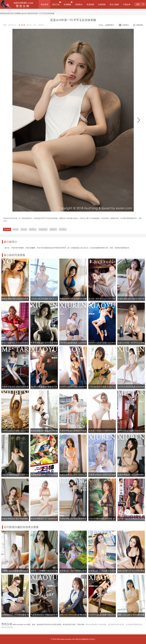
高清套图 (90, 4)
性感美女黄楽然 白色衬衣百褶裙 (102, 475)
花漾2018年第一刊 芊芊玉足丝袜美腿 (41, 13)
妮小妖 (24, 13)
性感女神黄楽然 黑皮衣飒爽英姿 (73, 519)
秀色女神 (79, 639)
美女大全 (56, 4)
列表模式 (126, 25)
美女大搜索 (114, 4)
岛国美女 (79, 4)
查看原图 (138, 25)
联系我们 (92, 639)
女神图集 (67, 4)
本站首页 (44, 4)
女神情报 (102, 4)
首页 (12, 13)
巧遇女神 (127, 4)
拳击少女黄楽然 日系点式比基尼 (15, 343)
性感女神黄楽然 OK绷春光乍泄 (44, 387)
